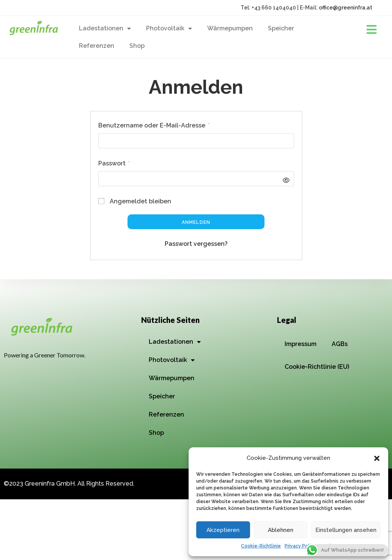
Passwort (114, 163)
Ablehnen (281, 530)
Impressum (301, 344)
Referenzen (97, 46)
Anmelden (196, 222)
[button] (377, 458)
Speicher (281, 28)
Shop (137, 46)
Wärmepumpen (230, 28)
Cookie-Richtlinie (261, 546)
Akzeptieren (223, 530)
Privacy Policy (300, 546)
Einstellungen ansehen (346, 530)
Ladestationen (105, 28)
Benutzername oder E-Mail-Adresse (154, 125)
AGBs (340, 344)
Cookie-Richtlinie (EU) (317, 367)
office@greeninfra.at (346, 8)
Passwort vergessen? (196, 244)
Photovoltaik (169, 28)
